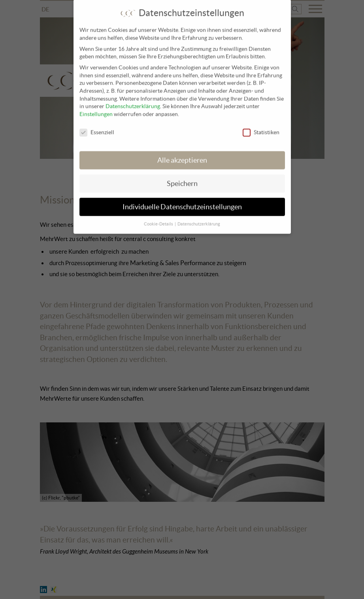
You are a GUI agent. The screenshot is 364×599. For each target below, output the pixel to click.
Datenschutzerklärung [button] (199, 220)
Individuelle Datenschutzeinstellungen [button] (182, 202)
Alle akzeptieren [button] (182, 156)
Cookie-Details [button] (159, 220)
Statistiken (261, 128)
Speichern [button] (182, 179)
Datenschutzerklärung (133, 102)
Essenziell (97, 128)
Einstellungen (96, 110)
